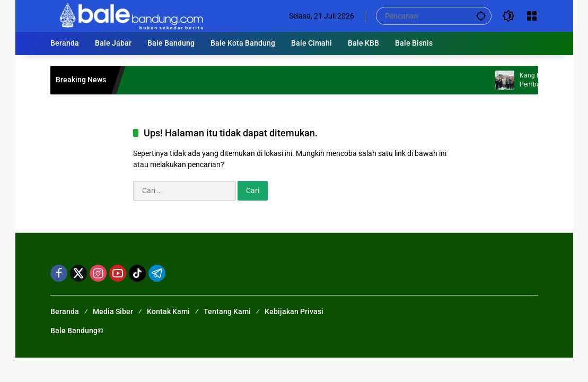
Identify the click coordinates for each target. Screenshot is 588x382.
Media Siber (113, 311)
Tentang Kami (227, 311)
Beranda (65, 311)
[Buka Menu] (532, 16)
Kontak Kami (168, 311)
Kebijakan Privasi (294, 311)
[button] (481, 16)
